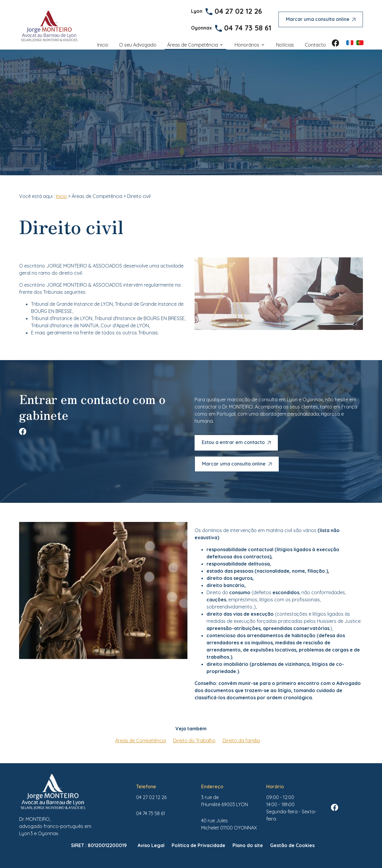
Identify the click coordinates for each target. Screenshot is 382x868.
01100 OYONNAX (229, 824)
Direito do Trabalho (194, 741)
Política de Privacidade (198, 845)
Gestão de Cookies (292, 845)
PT (360, 43)
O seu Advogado (138, 45)
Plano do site (248, 845)
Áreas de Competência (192, 45)
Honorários (247, 45)
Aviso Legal (151, 845)
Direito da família (241, 741)
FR (350, 43)
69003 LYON (225, 801)
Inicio (103, 45)
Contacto (315, 45)
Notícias (285, 45)
